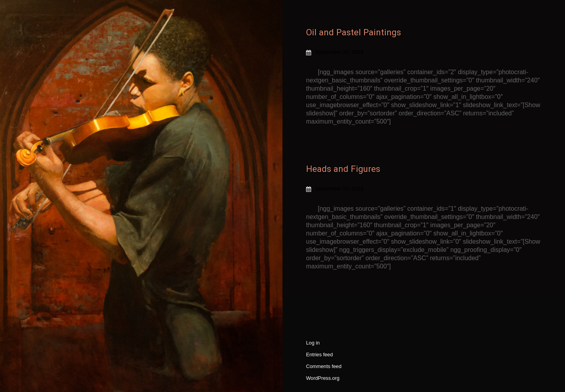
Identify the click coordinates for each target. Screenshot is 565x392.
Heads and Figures (343, 169)
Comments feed (324, 366)
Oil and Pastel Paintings (354, 32)
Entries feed (319, 355)
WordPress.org (323, 378)
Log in (313, 343)
